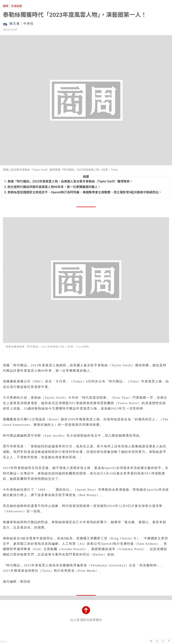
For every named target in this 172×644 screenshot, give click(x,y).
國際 (6, 6)
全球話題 (16, 6)
